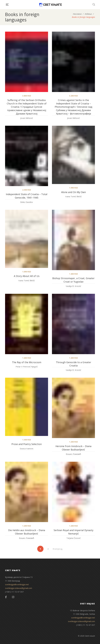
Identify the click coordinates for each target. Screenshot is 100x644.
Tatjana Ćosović (74, 538)
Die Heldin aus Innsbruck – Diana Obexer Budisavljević (27, 532)
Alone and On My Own (74, 192)
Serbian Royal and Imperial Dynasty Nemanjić (74, 532)
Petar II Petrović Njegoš (27, 367)
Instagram (13, 597)
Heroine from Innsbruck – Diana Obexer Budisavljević (73, 448)
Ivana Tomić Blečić (73, 196)
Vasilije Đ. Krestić (73, 286)
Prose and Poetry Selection (27, 444)
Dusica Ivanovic (27, 448)
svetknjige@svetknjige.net (17, 584)
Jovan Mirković (27, 118)
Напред (58, 549)
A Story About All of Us (27, 276)
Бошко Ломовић (73, 454)
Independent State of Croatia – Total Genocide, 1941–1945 (27, 196)
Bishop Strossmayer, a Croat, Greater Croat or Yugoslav (73, 280)
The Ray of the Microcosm (27, 362)
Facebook (6, 597)
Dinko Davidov (27, 202)
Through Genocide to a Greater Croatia (74, 364)
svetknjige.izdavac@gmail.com (19, 588)
